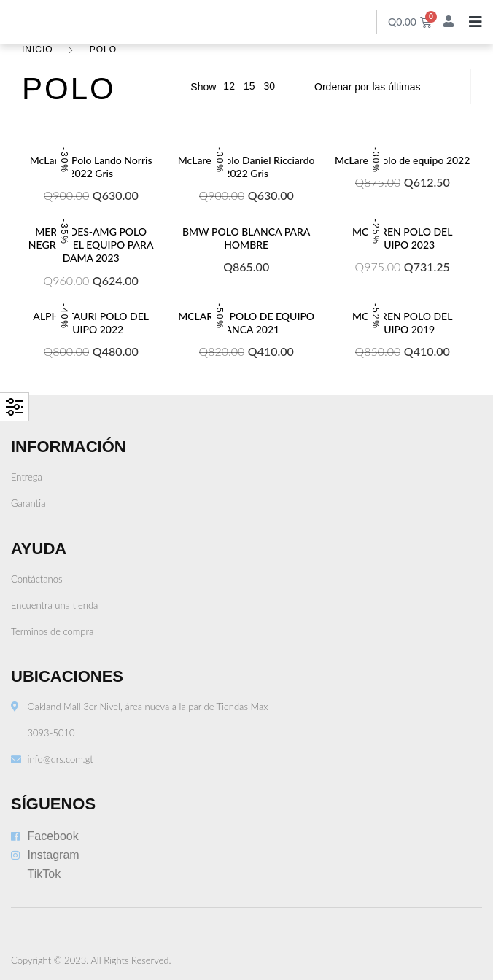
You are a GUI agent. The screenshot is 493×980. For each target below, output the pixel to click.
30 (269, 86)
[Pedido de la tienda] (384, 87)
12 (229, 86)
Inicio (38, 50)
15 (249, 86)
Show (203, 87)
